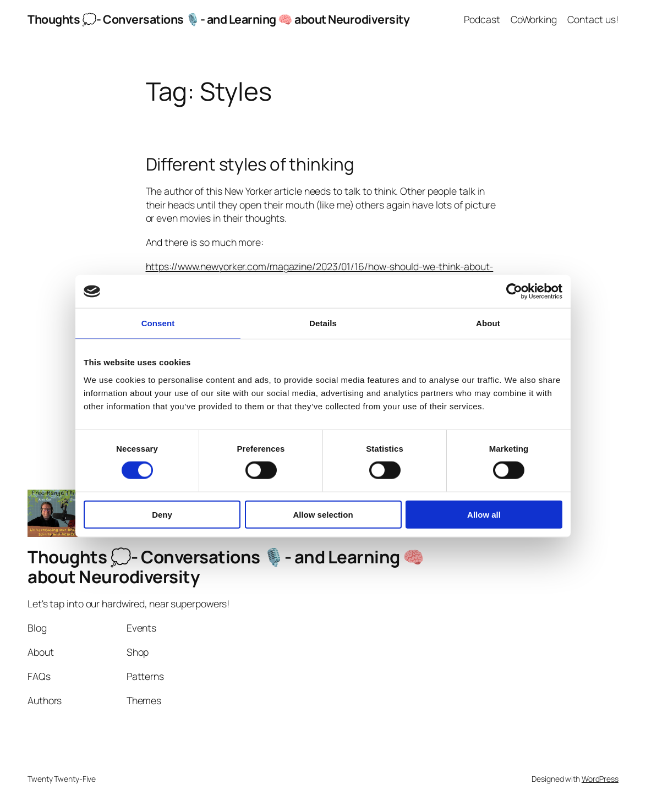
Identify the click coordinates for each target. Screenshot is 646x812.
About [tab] (488, 323)
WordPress (600, 779)
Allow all (484, 514)
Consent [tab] (158, 323)
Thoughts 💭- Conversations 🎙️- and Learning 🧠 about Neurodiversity (218, 19)
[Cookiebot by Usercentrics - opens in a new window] (514, 292)
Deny (162, 514)
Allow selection (323, 514)
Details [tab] (323, 323)
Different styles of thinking (250, 164)
